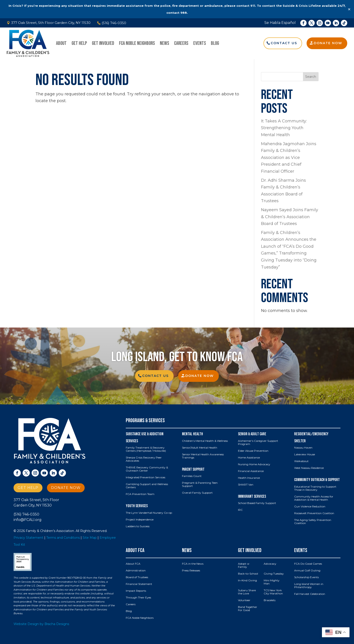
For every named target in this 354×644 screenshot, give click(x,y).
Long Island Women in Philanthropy (309, 586)
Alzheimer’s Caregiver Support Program (258, 442)
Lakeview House (305, 454)
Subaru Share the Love (247, 592)
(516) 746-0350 (26, 514)
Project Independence (140, 520)
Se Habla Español (280, 23)
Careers (181, 43)
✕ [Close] (349, 9)
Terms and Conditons (63, 538)
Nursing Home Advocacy (254, 464)
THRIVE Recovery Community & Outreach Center (147, 469)
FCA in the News (193, 564)
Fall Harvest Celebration (310, 594)
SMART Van (246, 485)
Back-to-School (248, 574)
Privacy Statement (28, 538)
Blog (215, 43)
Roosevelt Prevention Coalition (314, 513)
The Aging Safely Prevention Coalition (313, 522)
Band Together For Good (248, 609)
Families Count (192, 476)
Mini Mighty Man (272, 582)
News (164, 43)
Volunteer (244, 600)
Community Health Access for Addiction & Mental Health (314, 498)
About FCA (133, 564)
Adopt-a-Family (244, 565)
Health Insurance (249, 478)
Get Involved (103, 43)
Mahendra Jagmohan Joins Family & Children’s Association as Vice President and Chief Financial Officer (289, 158)
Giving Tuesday (274, 574)
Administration (136, 571)
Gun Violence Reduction (310, 506)
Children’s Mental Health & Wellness (205, 441)
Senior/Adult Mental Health (200, 448)
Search (311, 77)
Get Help (79, 43)
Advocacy (270, 564)
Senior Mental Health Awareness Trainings (203, 456)
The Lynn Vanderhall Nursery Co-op (149, 513)
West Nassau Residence (309, 468)
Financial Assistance (251, 471)
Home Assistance (249, 458)
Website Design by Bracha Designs (41, 624)
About (61, 43)
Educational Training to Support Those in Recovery (315, 488)
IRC (240, 510)
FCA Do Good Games (308, 564)
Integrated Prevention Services (146, 477)
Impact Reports (136, 591)
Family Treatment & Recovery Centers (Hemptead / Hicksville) (146, 449)
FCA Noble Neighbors (137, 43)
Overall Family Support (197, 493)
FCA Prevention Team (140, 494)
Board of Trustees (137, 577)
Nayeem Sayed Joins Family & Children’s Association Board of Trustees (290, 217)
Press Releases (191, 571)
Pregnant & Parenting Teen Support (200, 484)
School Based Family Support (257, 503)
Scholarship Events (306, 577)
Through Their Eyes (138, 598)
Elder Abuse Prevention (253, 451)
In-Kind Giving (247, 580)
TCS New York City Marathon (273, 592)
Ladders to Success (138, 526)
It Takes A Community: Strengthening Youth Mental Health (284, 128)
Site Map (90, 538)
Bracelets (270, 600)
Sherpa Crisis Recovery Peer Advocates (144, 459)
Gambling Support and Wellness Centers (147, 486)
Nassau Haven (303, 448)
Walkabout (301, 461)
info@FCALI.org (28, 520)
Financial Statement (139, 584)
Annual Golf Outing (307, 571)
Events (200, 43)
